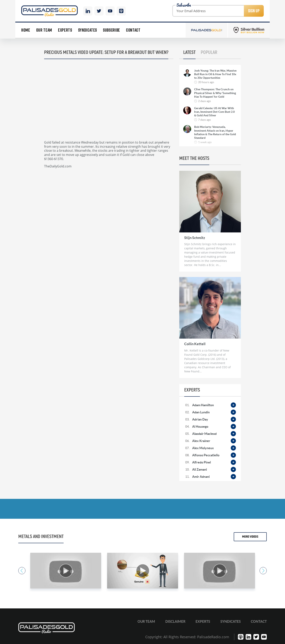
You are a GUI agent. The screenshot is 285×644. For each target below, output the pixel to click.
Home (26, 30)
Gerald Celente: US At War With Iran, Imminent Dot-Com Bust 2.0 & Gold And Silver (214, 112)
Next (263, 571)
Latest (189, 52)
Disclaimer (175, 621)
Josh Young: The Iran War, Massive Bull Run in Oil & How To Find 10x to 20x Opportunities (215, 74)
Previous (22, 571)
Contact (133, 30)
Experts (65, 30)
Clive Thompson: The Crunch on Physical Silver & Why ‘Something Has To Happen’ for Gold (215, 93)
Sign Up (254, 11)
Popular (209, 52)
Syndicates (88, 30)
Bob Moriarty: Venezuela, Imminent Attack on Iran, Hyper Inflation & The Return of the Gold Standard (215, 132)
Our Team (44, 30)
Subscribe (111, 30)
